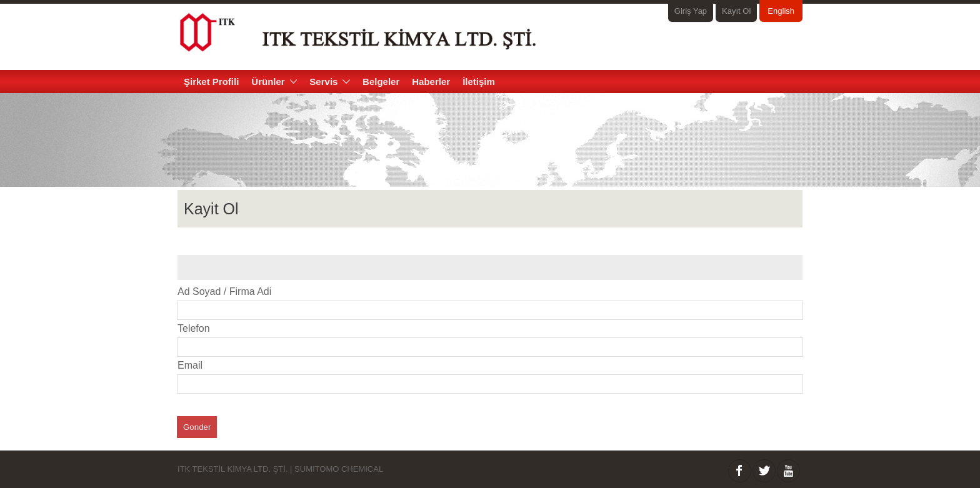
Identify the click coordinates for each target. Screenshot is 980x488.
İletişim (479, 82)
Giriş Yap (691, 11)
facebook (740, 471)
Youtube (788, 471)
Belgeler (381, 82)
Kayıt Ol (736, 11)
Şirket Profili (211, 82)
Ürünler (274, 82)
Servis (330, 82)
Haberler (431, 82)
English (781, 11)
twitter (764, 471)
